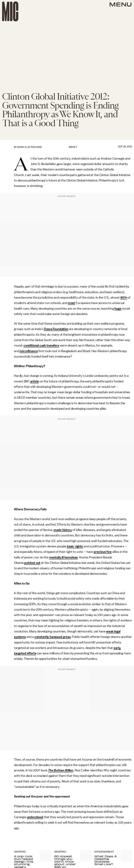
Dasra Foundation (56, 329)
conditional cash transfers (41, 345)
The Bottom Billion (61, 770)
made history (63, 530)
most (71, 303)
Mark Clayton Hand (30, 147)
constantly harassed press (53, 637)
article (35, 381)
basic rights (75, 546)
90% (124, 297)
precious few (103, 552)
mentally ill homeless (64, 557)
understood (35, 817)
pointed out (32, 563)
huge (118, 309)
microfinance (29, 351)
